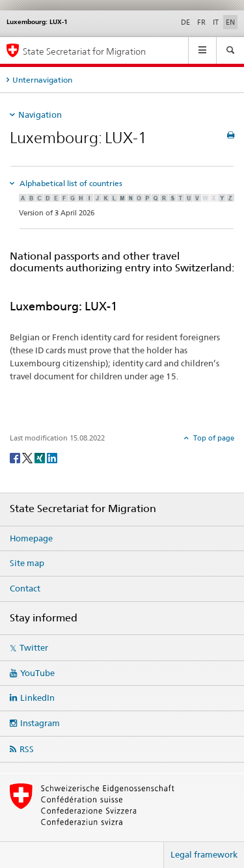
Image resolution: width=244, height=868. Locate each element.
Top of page (213, 438)
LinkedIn (37, 698)
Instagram (40, 723)
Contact (25, 588)
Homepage (31, 538)
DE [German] (185, 22)
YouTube (37, 673)
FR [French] (201, 22)
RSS (27, 749)
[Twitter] (28, 457)
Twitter (34, 647)
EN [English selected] (230, 22)
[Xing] (41, 457)
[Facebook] (16, 457)
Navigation (40, 115)
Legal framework (204, 854)
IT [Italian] (216, 22)
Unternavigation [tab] (42, 80)
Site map (27, 563)
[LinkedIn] (52, 457)
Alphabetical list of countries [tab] (70, 183)
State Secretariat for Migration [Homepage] (84, 51)
